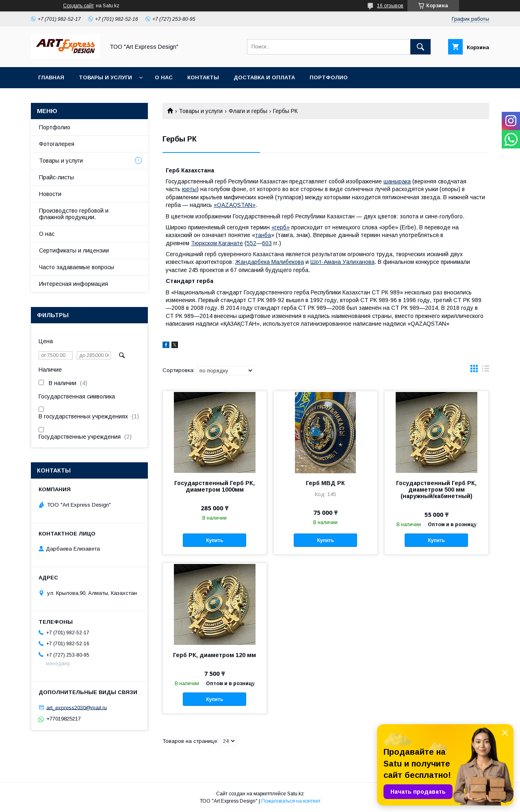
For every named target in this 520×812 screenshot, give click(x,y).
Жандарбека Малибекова (270, 262)
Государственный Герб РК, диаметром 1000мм (214, 486)
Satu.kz (296, 794)
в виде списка (485, 370)
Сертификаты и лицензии (74, 250)
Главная (51, 77)
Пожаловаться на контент (291, 801)
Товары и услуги (105, 77)
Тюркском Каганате (217, 243)
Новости (50, 194)
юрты (189, 189)
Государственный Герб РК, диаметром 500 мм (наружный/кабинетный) (436, 490)
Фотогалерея (57, 144)
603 (267, 243)
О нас (164, 77)
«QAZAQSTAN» (235, 205)
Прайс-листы (56, 177)
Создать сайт (78, 6)
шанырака (397, 181)
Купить (214, 540)
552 (251, 243)
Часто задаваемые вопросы (77, 267)
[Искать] (420, 47)
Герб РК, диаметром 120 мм (214, 655)
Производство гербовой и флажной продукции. (74, 214)
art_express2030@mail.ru (77, 707)
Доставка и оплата (264, 77)
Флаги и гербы (248, 111)
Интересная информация (74, 284)
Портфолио (329, 77)
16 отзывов (390, 6)
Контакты (203, 77)
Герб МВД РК (325, 483)
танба (263, 235)
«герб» (281, 227)
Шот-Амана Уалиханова (342, 262)
